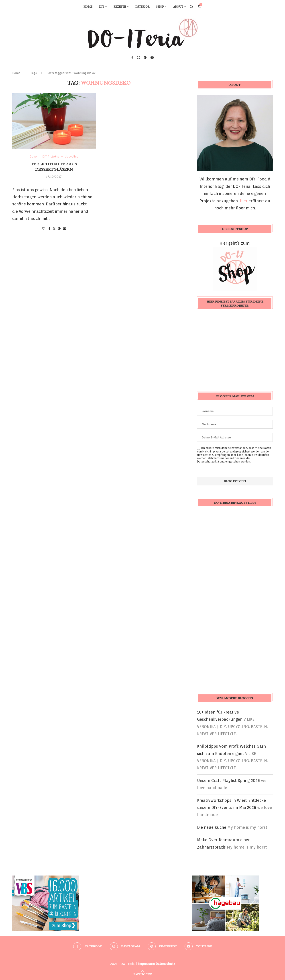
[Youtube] (152, 57)
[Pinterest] (145, 57)
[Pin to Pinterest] (59, 229)
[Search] (191, 7)
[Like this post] (44, 229)
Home (88, 7)
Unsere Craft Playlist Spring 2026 (228, 781)
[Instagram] (138, 57)
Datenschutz (165, 964)
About (178, 7)
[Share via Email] (64, 229)
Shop (160, 7)
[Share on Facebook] (49, 229)
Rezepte (120, 7)
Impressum (146, 964)
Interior (142, 7)
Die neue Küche (212, 827)
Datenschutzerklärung (211, 461)
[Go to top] (142, 974)
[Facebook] (132, 57)
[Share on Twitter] (54, 228)
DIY (102, 7)
